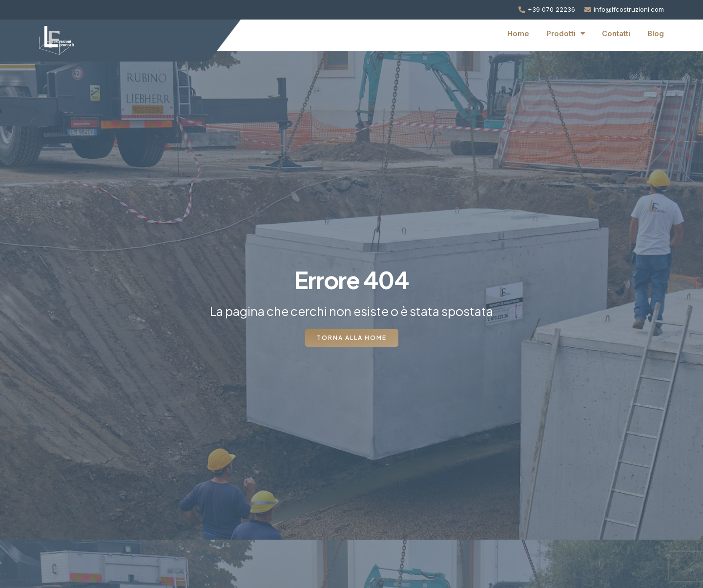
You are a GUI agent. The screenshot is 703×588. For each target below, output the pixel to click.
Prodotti (566, 33)
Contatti (616, 33)
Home (518, 33)
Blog (656, 33)
